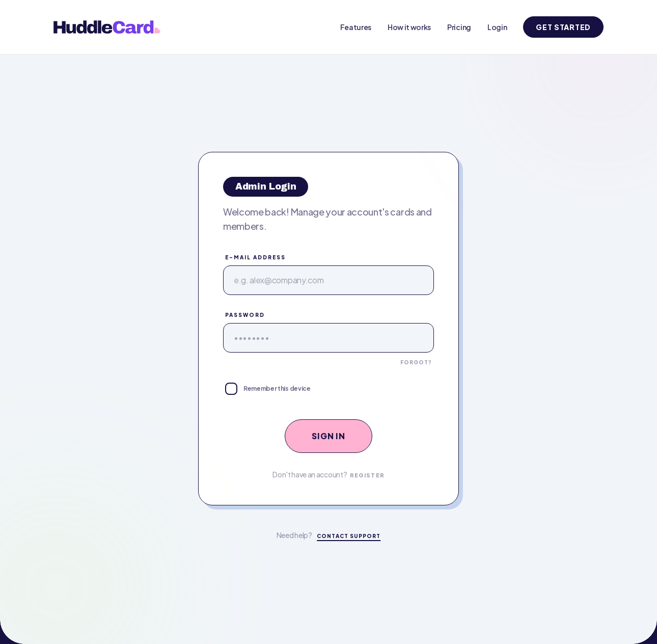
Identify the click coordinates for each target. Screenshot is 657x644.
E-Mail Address (255, 257)
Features (356, 27)
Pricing (459, 27)
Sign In (328, 436)
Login (497, 27)
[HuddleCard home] (109, 27)
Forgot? (416, 362)
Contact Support (349, 536)
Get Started (563, 27)
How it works (409, 27)
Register (367, 475)
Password (245, 315)
